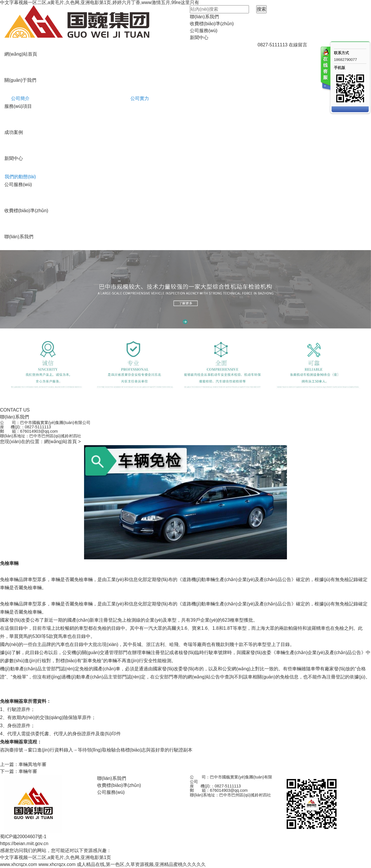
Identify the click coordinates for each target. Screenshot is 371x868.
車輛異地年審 (32, 764)
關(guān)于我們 (20, 80)
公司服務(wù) (204, 31)
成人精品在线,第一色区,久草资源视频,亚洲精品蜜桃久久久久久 (141, 864)
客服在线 (325, 69)
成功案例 (14, 132)
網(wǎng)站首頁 (21, 54)
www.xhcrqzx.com (19, 864)
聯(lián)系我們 (204, 17)
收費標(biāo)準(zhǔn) (212, 24)
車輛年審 (28, 771)
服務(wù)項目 (18, 106)
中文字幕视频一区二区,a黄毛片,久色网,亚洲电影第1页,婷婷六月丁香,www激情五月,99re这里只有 (100, 2)
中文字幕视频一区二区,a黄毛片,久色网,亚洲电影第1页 (56, 857)
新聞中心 (199, 38)
